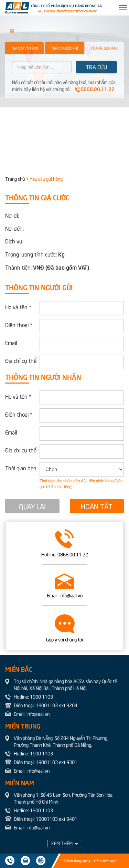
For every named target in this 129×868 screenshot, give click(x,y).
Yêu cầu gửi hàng (46, 179)
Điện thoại (19, 324)
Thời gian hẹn (21, 468)
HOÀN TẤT (97, 506)
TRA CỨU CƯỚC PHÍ (64, 63)
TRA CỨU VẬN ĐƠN (25, 63)
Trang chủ (15, 179)
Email (11, 342)
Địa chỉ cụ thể (21, 360)
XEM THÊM (62, 843)
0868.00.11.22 (95, 104)
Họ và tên (18, 306)
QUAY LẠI (32, 506)
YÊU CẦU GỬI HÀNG (105, 63)
